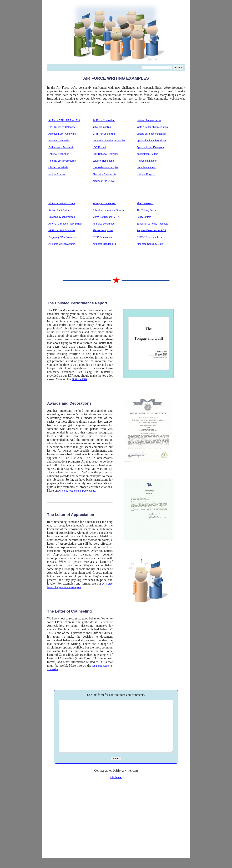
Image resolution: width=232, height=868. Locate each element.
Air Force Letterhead (104, 224)
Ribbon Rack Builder (59, 210)
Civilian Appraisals (58, 167)
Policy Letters (144, 217)
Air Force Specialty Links (150, 244)
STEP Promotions (102, 237)
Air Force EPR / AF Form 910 (64, 120)
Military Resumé (57, 174)
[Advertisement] (116, 824)
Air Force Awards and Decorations (77, 491)
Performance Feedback (61, 147)
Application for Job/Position (151, 141)
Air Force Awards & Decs (62, 203)
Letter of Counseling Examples (109, 141)
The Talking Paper (146, 210)
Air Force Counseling (104, 120)
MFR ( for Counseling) (104, 134)
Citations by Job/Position (62, 217)
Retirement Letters (147, 161)
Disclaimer (116, 788)
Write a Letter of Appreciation (152, 127)
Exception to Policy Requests (152, 224)
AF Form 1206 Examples (62, 230)
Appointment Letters (147, 154)
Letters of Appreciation (149, 120)
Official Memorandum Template (109, 210)
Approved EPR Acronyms (62, 134)
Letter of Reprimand (103, 161)
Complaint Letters (146, 167)
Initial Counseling (102, 127)
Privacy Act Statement (104, 203)
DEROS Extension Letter (150, 237)
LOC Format (99, 147)
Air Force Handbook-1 (104, 244)
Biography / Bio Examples (62, 237)
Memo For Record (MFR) (106, 217)
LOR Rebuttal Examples (105, 167)
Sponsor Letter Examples (150, 147)
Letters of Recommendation (152, 134)
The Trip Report (145, 203)
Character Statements (104, 174)
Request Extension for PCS (151, 230)
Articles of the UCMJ (104, 181)
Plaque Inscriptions (103, 230)
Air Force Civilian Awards (62, 244)
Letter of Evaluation (59, 154)
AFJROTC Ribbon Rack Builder (65, 224)
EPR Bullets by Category (62, 127)
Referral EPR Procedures (62, 161)
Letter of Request (146, 174)
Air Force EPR (79, 379)
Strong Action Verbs (59, 141)
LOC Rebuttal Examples (105, 154)
